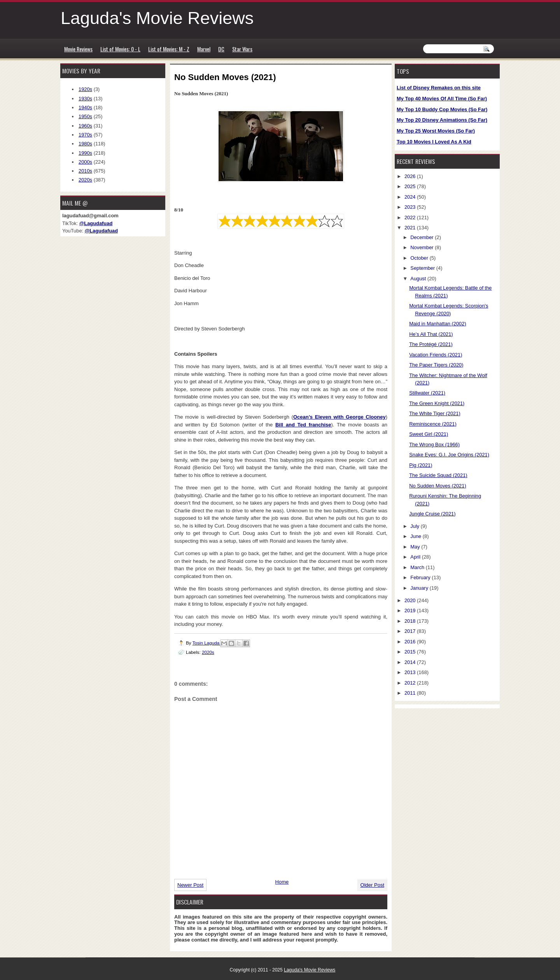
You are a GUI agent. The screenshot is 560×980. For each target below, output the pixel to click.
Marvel (204, 49)
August (419, 279)
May (416, 547)
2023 (411, 207)
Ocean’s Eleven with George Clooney (339, 417)
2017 (411, 631)
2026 (411, 176)
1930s (85, 99)
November (423, 247)
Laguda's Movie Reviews (157, 18)
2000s (85, 162)
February (421, 577)
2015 (411, 652)
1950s (85, 116)
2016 (411, 642)
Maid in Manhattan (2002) (438, 324)
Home (282, 882)
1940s (85, 107)
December (423, 237)
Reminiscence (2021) (433, 424)
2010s (85, 171)
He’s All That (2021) (431, 334)
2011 (411, 693)
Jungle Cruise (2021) (432, 514)
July (415, 526)
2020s (208, 652)
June (416, 536)
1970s (85, 135)
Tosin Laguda (207, 643)
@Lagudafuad (96, 223)
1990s (85, 153)
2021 (411, 228)
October (420, 258)
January (420, 588)
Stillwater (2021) (427, 393)
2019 (411, 611)
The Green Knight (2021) (437, 403)
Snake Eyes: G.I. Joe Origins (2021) (449, 455)
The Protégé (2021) (431, 344)
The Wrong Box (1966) (434, 445)
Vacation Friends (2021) (436, 355)
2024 (411, 197)
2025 (411, 186)
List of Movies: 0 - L (120, 49)
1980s (85, 144)
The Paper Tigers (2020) (436, 365)
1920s (85, 89)
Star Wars (242, 49)
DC (221, 49)
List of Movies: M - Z (169, 49)
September (423, 268)
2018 (411, 621)
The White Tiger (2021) (435, 413)
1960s (85, 126)
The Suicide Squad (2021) (438, 475)
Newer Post (190, 885)
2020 (411, 600)
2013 (411, 672)
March (418, 567)
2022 (411, 217)
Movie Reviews (78, 49)
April (416, 557)
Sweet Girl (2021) (429, 434)
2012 (411, 683)
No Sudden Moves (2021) (438, 486)
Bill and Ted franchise (303, 425)
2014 (411, 662)
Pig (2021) (421, 465)
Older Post (372, 885)
